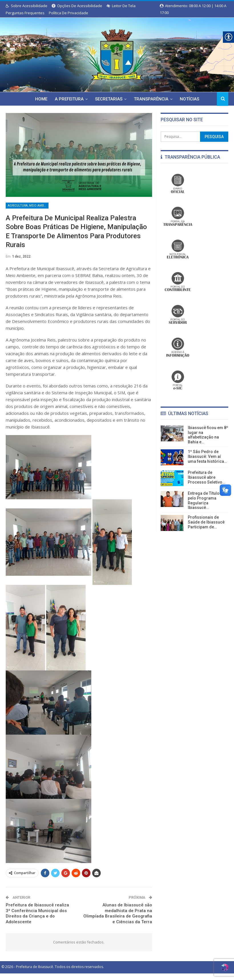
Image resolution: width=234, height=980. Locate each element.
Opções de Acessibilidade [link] (77, 6)
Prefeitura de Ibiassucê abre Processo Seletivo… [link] (206, 477)
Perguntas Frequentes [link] (25, 13)
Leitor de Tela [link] (121, 6)
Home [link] (29, 99)
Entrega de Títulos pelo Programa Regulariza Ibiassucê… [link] (205, 500)
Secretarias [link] (98, 99)
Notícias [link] (180, 99)
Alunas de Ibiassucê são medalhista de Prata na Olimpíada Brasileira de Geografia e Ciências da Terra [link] (118, 915)
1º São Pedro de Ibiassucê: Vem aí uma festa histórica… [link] (207, 456)
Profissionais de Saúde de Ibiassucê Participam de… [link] (206, 522)
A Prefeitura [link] (58, 99)
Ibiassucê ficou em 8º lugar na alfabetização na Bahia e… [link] (208, 435)
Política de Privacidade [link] (68, 13)
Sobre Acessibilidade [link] (27, 6)
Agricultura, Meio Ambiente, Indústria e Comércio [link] (28, 206)
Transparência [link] (141, 99)
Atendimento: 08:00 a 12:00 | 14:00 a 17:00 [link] (193, 6)
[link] (117, 54)
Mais (203, 99)
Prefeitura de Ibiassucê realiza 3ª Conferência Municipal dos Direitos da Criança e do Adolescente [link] (37, 915)
